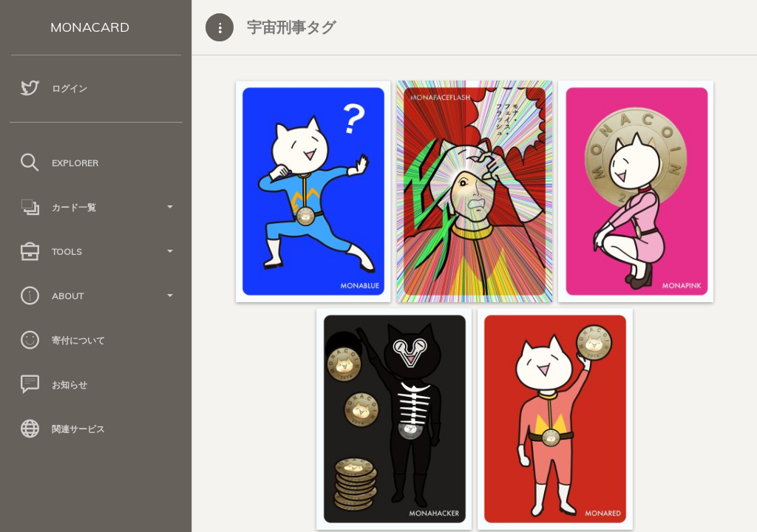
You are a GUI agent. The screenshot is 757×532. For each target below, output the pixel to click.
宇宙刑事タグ (291, 27)
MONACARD (90, 27)
